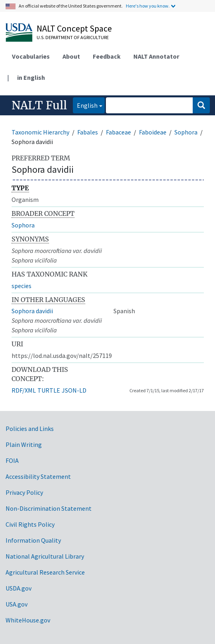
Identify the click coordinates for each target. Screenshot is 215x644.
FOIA (12, 460)
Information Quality (33, 540)
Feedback (107, 56)
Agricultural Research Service (45, 572)
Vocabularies (31, 56)
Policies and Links (30, 429)
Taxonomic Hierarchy (40, 132)
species (21, 286)
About (71, 56)
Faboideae (153, 132)
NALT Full (39, 105)
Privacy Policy (24, 492)
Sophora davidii (32, 311)
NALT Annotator (156, 56)
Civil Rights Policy (30, 524)
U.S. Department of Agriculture (73, 37)
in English (31, 77)
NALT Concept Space (74, 28)
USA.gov (17, 604)
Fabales (88, 132)
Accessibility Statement (38, 476)
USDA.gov (19, 588)
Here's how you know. (148, 6)
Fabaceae (118, 132)
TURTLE (49, 390)
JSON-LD (74, 390)
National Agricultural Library (45, 556)
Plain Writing (24, 444)
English (85, 105)
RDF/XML (24, 390)
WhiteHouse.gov (28, 620)
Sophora (186, 132)
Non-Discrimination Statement (49, 508)
